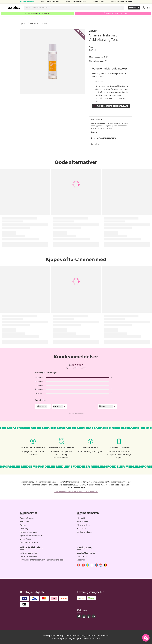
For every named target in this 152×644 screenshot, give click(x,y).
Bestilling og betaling (29, 542)
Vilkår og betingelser (29, 553)
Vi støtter (81, 560)
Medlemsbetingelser (29, 556)
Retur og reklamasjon (29, 532)
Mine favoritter (83, 525)
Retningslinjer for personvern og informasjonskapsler (43, 560)
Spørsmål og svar (27, 518)
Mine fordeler (83, 522)
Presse (23, 525)
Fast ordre (81, 529)
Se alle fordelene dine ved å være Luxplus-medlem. (76, 492)
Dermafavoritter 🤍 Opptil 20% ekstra (113, 13)
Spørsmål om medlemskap (31, 535)
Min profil (81, 518)
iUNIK (45, 23)
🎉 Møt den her (38, 13)
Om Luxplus (82, 556)
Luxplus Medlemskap (86, 553)
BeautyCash (25, 539)
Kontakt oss (25, 522)
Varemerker (34, 23)
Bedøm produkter (85, 532)
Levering (24, 529)
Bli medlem (134, 8)
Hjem (22, 23)
